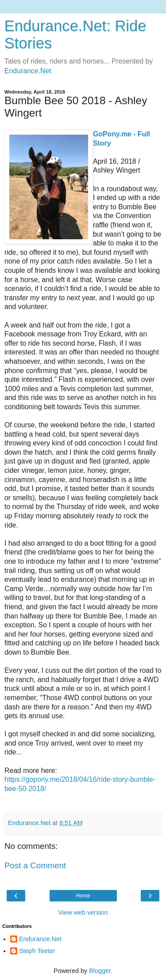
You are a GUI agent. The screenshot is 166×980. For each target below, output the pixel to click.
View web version (83, 912)
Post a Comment (35, 865)
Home (83, 896)
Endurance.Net (28, 71)
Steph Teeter (37, 951)
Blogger (100, 971)
